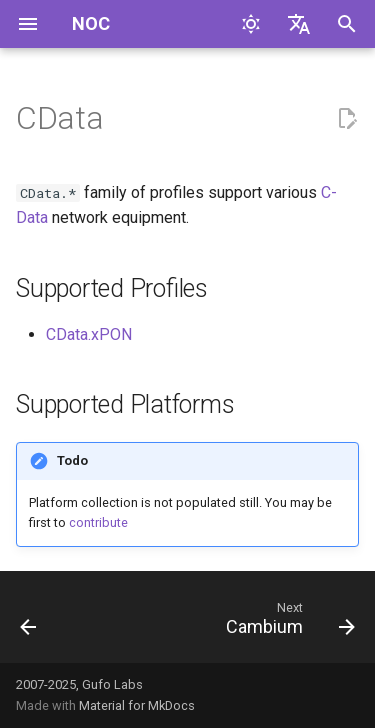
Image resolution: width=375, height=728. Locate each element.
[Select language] (299, 24)
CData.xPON (89, 334)
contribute (98, 522)
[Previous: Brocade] (29, 623)
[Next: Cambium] (287, 623)
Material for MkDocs (137, 705)
